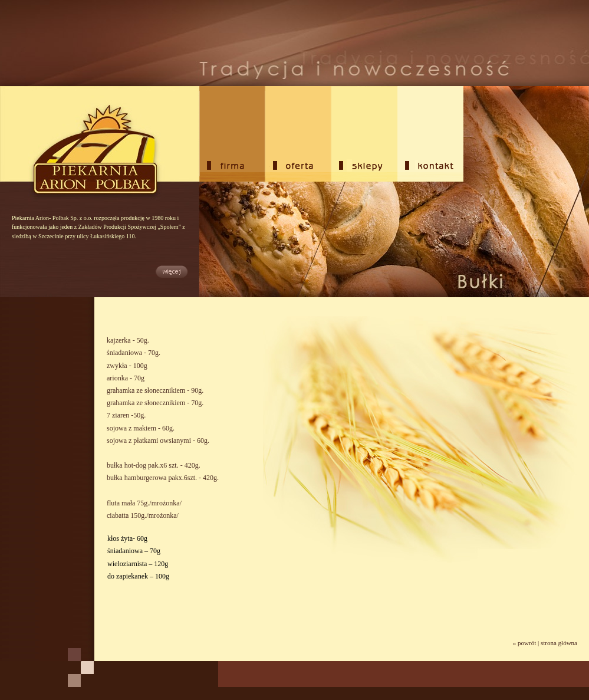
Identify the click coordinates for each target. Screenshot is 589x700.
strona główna (559, 643)
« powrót (524, 643)
